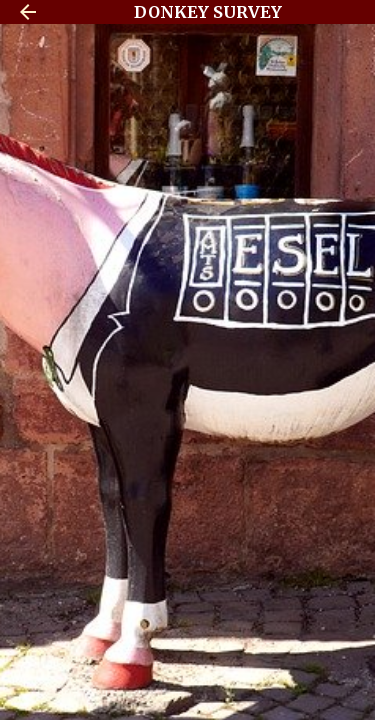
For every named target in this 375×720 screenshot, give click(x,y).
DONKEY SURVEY (208, 12)
